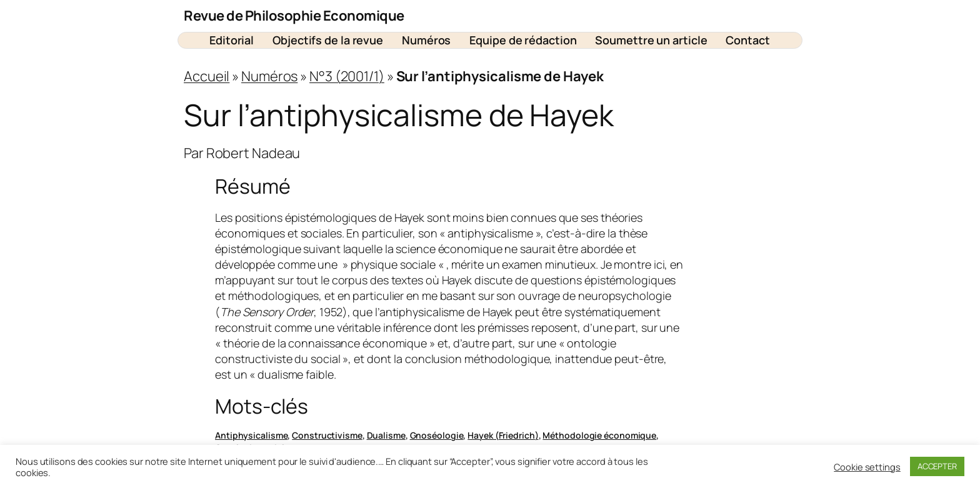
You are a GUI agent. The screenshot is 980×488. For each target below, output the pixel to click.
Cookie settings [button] (867, 467)
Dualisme (386, 435)
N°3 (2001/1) (347, 76)
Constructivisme (327, 435)
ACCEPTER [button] (937, 466)
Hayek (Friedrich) (503, 435)
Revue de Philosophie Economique (294, 16)
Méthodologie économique (599, 435)
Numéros (269, 76)
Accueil (207, 76)
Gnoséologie (437, 435)
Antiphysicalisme (251, 435)
